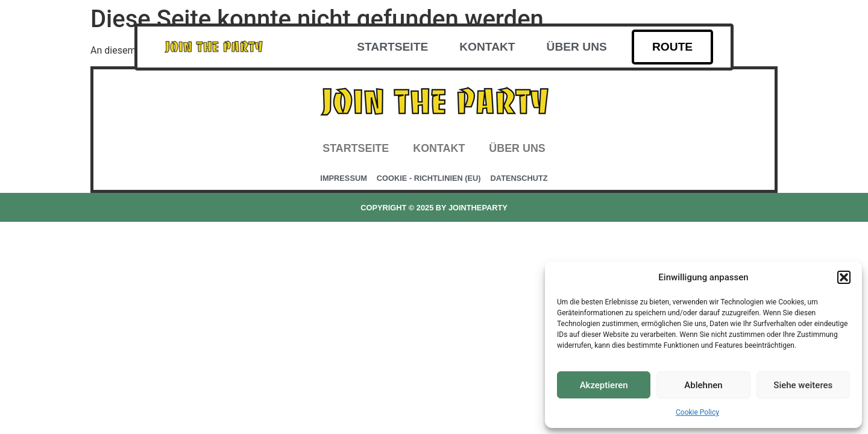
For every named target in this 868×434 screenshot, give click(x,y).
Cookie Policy (697, 412)
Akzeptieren (604, 385)
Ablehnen (703, 385)
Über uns (577, 47)
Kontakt (487, 47)
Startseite (392, 47)
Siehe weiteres (803, 385)
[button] (844, 277)
